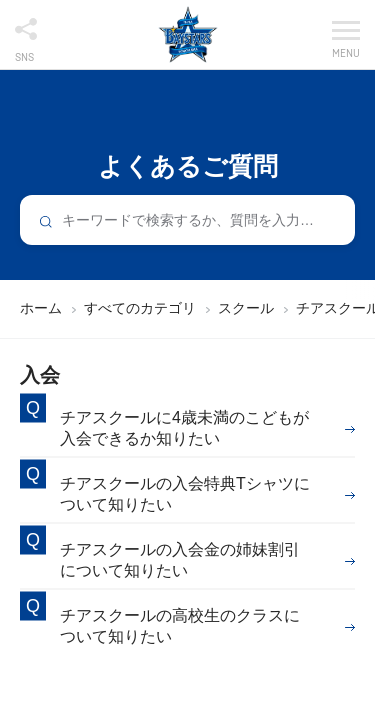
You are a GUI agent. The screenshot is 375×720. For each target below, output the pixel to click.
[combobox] (187, 220)
